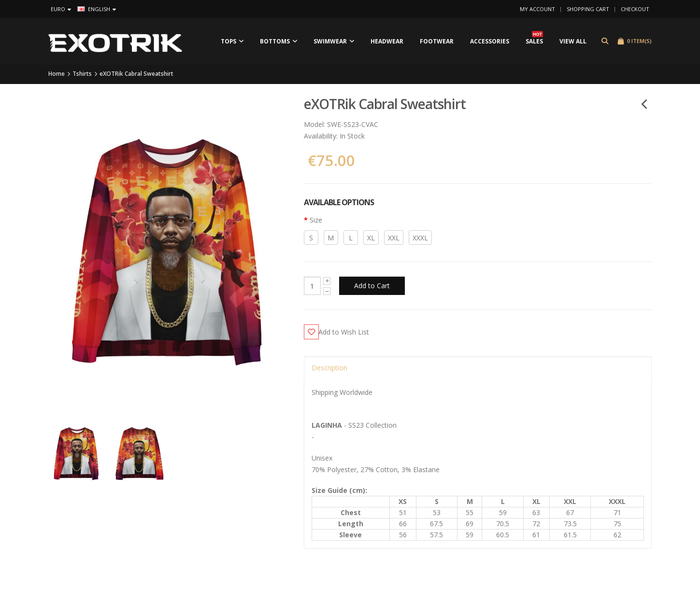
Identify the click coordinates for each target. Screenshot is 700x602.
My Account (537, 9)
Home (57, 75)
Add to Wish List (348, 332)
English (97, 9)
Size (316, 221)
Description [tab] (329, 369)
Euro (61, 9)
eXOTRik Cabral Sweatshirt (136, 75)
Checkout (635, 9)
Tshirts (82, 75)
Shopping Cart (588, 9)
